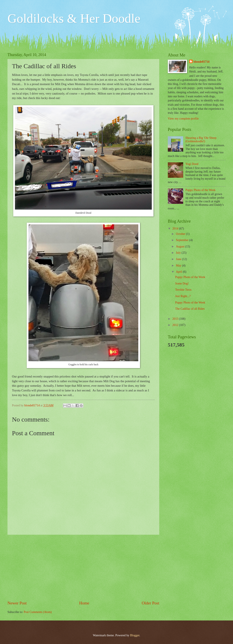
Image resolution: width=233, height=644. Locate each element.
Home (84, 603)
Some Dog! (182, 284)
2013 (176, 319)
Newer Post (17, 603)
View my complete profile (183, 119)
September (183, 240)
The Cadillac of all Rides (190, 309)
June (179, 259)
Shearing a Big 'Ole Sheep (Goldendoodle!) (201, 140)
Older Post (150, 603)
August (181, 246)
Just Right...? (183, 296)
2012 (176, 325)
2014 (176, 229)
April (179, 272)
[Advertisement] (83, 567)
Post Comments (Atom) (38, 612)
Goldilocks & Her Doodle (74, 18)
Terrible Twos (183, 290)
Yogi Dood (192, 164)
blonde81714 (32, 405)
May (179, 266)
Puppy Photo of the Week (201, 190)
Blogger (135, 635)
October (181, 234)
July (179, 253)
